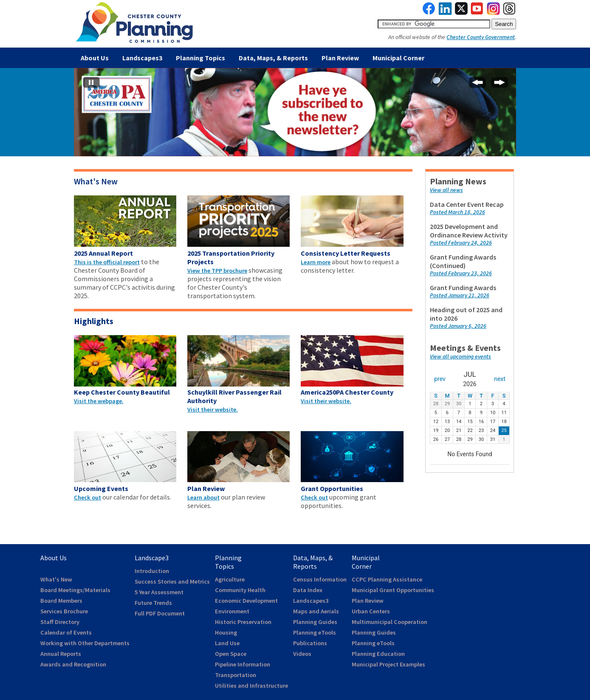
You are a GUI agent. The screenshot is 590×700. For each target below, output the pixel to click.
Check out (88, 497)
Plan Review (340, 58)
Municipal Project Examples (388, 664)
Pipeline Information (243, 664)
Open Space (231, 654)
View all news (446, 190)
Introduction (152, 571)
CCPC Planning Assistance (387, 579)
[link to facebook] (429, 13)
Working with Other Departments (85, 643)
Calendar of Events (66, 632)
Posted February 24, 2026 (461, 243)
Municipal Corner (398, 58)
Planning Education (378, 654)
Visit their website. (213, 409)
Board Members (61, 601)
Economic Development (246, 601)
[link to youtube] (477, 13)
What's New (96, 181)
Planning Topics (200, 58)
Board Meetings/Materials (75, 590)
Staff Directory (60, 622)
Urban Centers (371, 611)
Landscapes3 (142, 58)
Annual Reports (61, 654)
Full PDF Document (160, 613)
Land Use (227, 643)
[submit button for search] (504, 24)
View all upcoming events (460, 357)
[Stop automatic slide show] (91, 84)
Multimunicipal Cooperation (390, 622)
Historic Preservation (243, 622)
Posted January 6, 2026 (458, 326)
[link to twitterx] (461, 13)
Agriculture (230, 579)
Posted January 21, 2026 (460, 295)
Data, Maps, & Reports (273, 58)
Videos (302, 654)
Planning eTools (315, 632)
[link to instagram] (494, 13)
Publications (310, 643)
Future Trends (153, 603)
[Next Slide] (500, 84)
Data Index (308, 590)
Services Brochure (64, 611)
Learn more (316, 262)
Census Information (320, 579)
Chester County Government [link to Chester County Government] (481, 37)
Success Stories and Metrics (172, 581)
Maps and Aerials (316, 611)
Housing (226, 632)
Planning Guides (315, 622)
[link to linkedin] (445, 13)
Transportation (236, 675)
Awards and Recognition (73, 664)
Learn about (203, 497)
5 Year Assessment (159, 592)
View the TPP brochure (217, 271)
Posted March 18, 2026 (457, 212)
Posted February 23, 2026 (461, 273)
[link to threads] (510, 13)
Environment (232, 611)
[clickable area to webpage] (125, 248)
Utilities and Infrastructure (251, 686)
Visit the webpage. (99, 401)
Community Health (240, 590)
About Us (95, 58)
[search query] (434, 24)
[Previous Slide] (477, 84)
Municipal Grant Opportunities (393, 590)
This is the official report (107, 262)
